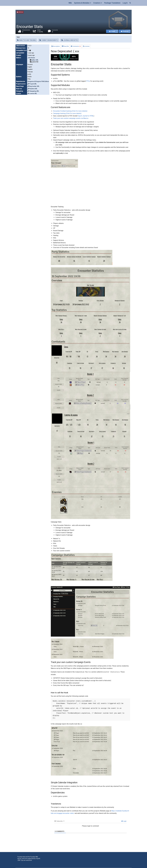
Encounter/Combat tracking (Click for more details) (70, 111)
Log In (125, 3)
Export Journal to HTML (86, 116)
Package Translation (112, 3)
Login (124, 821)
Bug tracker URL (33, 86)
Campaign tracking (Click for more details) (67, 113)
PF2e (88, 81)
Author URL (35, 60)
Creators (97, 3)
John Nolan (31, 58)
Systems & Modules (82, 3)
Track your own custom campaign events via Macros (71, 118)
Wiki (70, 3)
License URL (32, 94)
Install (112, 31)
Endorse (125, 31)
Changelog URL (33, 91)
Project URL (32, 84)
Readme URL (32, 89)
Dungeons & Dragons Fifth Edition (38, 81)
